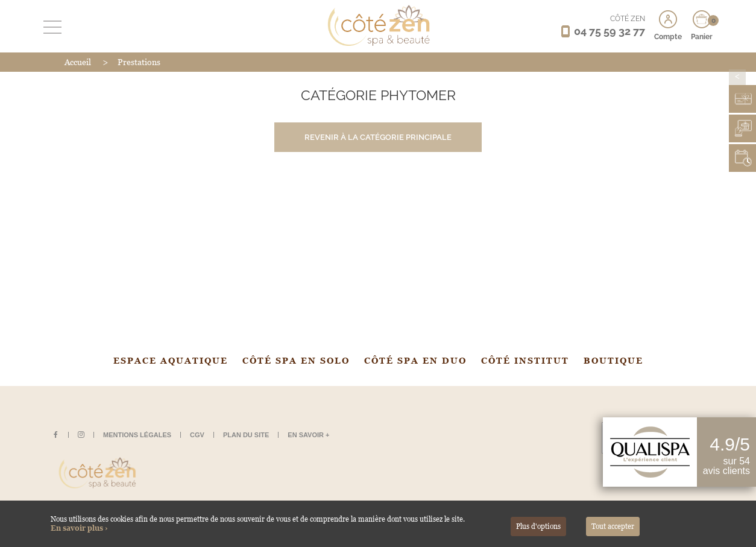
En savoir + (308, 435)
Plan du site (246, 435)
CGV (197, 435)
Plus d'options (538, 526)
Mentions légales (137, 435)
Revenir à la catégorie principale (378, 137)
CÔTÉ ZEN (628, 19)
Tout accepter (613, 526)
